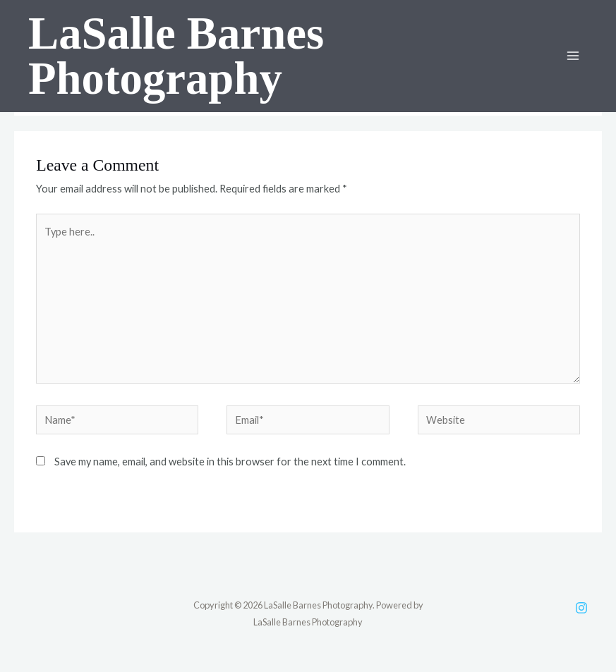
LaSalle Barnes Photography (176, 56)
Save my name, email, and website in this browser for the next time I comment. (230, 462)
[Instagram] (581, 608)
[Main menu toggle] (573, 56)
